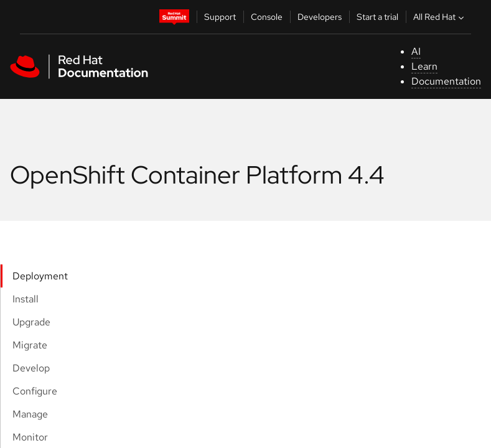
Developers (320, 17)
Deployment (40, 276)
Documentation (446, 81)
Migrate (30, 345)
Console (267, 17)
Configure (35, 391)
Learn (424, 66)
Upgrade (31, 322)
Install (26, 299)
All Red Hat (440, 17)
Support (220, 17)
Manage (30, 414)
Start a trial (377, 17)
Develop (31, 368)
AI (416, 51)
